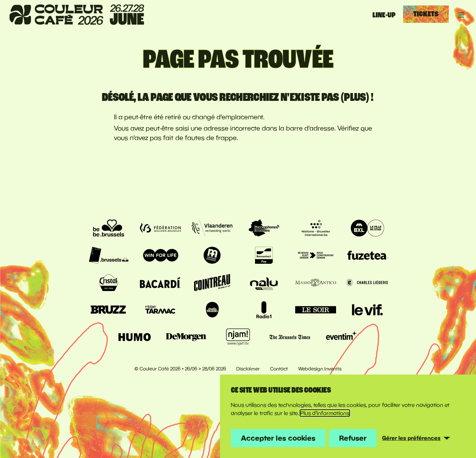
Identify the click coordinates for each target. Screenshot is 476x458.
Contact (279, 369)
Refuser (353, 438)
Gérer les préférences (411, 438)
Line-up (384, 15)
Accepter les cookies (278, 438)
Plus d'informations (325, 413)
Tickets (426, 14)
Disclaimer (248, 369)
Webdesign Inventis (320, 369)
